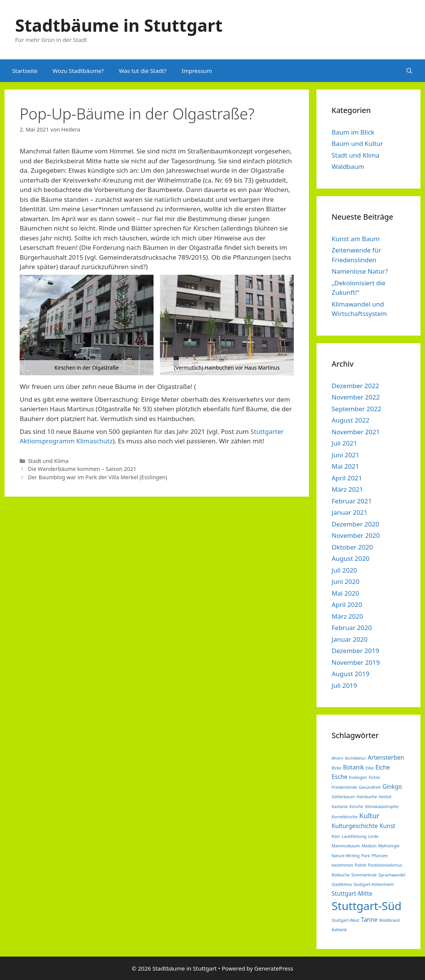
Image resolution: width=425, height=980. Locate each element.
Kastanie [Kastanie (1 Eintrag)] (340, 807)
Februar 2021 (352, 501)
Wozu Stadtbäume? (78, 71)
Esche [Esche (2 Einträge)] (340, 777)
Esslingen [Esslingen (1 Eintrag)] (358, 777)
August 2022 (351, 420)
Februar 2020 (352, 628)
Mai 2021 (345, 466)
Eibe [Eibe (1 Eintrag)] (370, 768)
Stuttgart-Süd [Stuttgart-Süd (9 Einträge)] (367, 906)
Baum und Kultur (357, 143)
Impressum (197, 71)
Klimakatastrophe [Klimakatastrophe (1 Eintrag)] (382, 807)
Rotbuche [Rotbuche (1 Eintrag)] (341, 875)
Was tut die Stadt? (143, 71)
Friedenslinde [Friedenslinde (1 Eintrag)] (344, 787)
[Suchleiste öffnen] (409, 71)
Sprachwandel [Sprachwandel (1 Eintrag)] (392, 875)
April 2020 (347, 605)
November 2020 (356, 535)
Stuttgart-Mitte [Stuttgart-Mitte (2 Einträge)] (352, 893)
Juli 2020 (344, 570)
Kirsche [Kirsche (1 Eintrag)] (356, 807)
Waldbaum (348, 166)
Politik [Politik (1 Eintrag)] (361, 865)
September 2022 (356, 409)
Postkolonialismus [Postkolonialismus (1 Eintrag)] (385, 865)
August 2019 (351, 674)
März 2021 (347, 489)
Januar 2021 (350, 512)
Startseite (25, 71)
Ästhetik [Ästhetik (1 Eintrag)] (339, 930)
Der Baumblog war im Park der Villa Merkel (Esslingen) (98, 477)
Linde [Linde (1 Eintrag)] (373, 836)
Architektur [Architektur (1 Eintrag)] (355, 758)
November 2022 (356, 397)
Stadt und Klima (48, 461)
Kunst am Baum (356, 239)
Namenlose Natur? (360, 271)
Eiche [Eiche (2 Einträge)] (383, 767)
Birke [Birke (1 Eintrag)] (337, 768)
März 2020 (347, 616)
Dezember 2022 (355, 386)
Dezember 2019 (355, 651)
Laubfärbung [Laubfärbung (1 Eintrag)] (354, 836)
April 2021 (347, 478)
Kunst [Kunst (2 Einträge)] (388, 826)
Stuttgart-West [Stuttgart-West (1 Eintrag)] (345, 920)
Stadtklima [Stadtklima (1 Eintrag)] (342, 884)
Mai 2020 (345, 593)
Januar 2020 (350, 639)
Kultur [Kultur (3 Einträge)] (369, 815)
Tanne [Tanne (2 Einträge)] (369, 920)
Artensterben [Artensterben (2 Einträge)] (386, 757)
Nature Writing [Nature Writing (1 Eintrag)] (346, 856)
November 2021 (356, 432)
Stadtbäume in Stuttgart (119, 25)
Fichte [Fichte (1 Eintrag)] (374, 777)
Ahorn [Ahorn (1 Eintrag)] (337, 758)
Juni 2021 (345, 455)
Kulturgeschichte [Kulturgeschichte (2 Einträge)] (355, 826)
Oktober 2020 (352, 547)
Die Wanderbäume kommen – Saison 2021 (82, 469)
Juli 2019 (344, 685)
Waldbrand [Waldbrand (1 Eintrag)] (390, 920)
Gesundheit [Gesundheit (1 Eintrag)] (370, 787)
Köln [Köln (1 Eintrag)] (336, 836)
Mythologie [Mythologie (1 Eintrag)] (389, 846)
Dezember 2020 (355, 524)
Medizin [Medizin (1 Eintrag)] (369, 846)
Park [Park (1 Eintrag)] (366, 856)
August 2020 (351, 558)
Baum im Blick (353, 132)
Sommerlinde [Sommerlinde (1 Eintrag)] (364, 875)
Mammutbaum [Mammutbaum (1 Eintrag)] (346, 846)
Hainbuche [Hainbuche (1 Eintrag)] (367, 797)
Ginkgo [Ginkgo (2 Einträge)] (392, 786)
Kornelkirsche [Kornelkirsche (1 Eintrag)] (344, 817)
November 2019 (356, 662)
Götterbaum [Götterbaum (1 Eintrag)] (343, 797)
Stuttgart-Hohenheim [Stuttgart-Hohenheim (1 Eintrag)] (374, 884)
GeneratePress (274, 968)
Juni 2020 (345, 581)
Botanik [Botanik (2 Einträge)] (353, 767)
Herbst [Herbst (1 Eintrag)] (385, 797)
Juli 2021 (344, 443)
